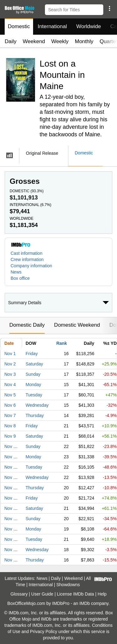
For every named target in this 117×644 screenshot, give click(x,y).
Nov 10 (11, 446)
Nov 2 (10, 364)
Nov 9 (10, 436)
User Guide (42, 594)
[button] (109, 8)
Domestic (19, 26)
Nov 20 (11, 550)
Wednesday (37, 405)
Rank (61, 343)
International (52, 26)
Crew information (27, 259)
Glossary (19, 594)
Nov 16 (11, 508)
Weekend (34, 41)
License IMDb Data (75, 594)
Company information (31, 266)
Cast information (27, 253)
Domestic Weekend (77, 325)
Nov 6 (10, 405)
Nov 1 (10, 354)
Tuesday (34, 395)
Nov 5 (10, 395)
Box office (20, 278)
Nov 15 (11, 498)
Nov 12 (11, 467)
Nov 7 (10, 415)
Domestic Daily (27, 325)
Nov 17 (11, 519)
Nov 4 (10, 385)
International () (30, 205)
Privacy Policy (44, 631)
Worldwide (88, 26)
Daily (11, 41)
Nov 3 (10, 374)
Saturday (34, 364)
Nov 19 (11, 539)
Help (102, 594)
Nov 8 (10, 426)
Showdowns (68, 585)
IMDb (84, 603)
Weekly (60, 41)
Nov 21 (11, 560)
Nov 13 (11, 477)
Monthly (84, 41)
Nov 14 (11, 488)
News (16, 272)
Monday (33, 385)
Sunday (33, 374)
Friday (32, 354)
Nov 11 (11, 457)
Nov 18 (11, 529)
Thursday (35, 415)
